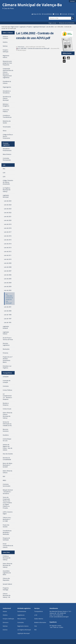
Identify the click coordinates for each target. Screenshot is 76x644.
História (5, 615)
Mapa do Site (37, 14)
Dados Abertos (39, 619)
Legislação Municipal (39, 27)
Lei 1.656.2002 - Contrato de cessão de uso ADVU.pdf (33, 48)
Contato (57, 14)
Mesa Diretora (22, 619)
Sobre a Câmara (8, 33)
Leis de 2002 (50, 27)
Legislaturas (21, 615)
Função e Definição (8, 619)
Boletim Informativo (40, 622)
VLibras (72, 14)
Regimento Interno (23, 626)
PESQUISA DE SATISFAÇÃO (66, 23)
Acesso (5, 611)
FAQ (36, 626)
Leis (4, 165)
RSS (35, 630)
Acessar (72, 1)
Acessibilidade (48, 14)
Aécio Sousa (21, 47)
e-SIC (36, 615)
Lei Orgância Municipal (24, 630)
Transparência (7, 373)
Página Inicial (52, 23)
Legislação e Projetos (26, 27)
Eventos (5, 630)
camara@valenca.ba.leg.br (61, 617)
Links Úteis (6, 552)
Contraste (64, 14)
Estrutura (6, 622)
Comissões (21, 622)
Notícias (5, 626)
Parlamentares (22, 611)
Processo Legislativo (6, 144)
